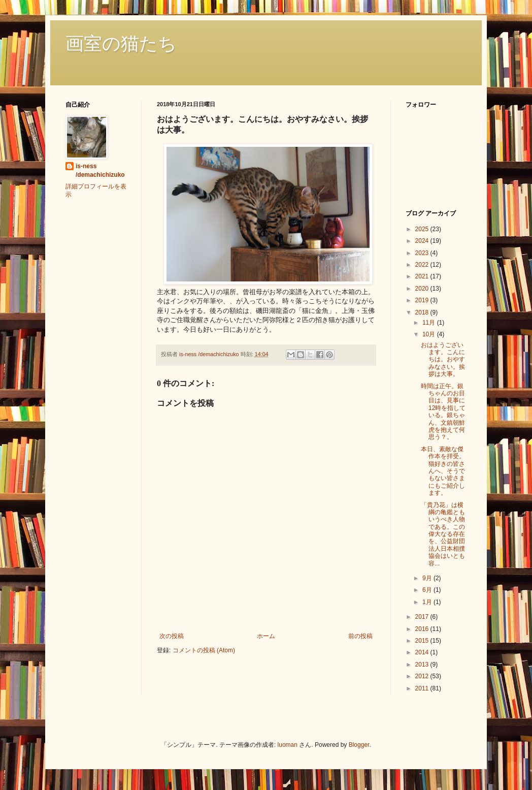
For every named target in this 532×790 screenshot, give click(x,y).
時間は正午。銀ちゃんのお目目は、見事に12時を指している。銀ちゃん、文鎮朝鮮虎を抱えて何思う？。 (443, 412)
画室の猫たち (121, 44)
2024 (423, 241)
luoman (288, 745)
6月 (428, 590)
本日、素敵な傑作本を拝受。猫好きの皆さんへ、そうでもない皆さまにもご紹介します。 (443, 471)
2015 (423, 641)
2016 (423, 629)
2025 (423, 229)
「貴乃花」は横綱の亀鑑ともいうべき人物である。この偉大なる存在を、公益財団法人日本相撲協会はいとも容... (443, 534)
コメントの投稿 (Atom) (204, 650)
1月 (428, 602)
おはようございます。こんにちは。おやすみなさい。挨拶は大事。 (443, 360)
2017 (423, 617)
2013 (423, 665)
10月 (430, 334)
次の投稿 (172, 636)
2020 (423, 289)
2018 (423, 312)
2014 (423, 652)
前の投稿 (360, 636)
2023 (423, 253)
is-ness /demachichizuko (100, 170)
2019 (423, 300)
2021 (423, 276)
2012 (423, 676)
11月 (430, 323)
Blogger (359, 745)
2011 (423, 688)
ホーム (266, 636)
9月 (428, 578)
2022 (423, 265)
